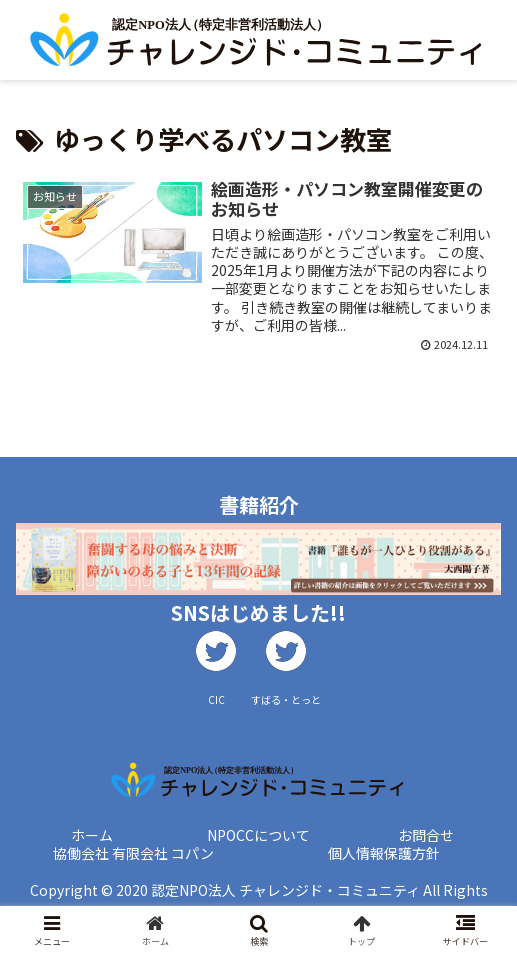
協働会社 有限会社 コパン (133, 853)
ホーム (92, 835)
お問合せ (426, 835)
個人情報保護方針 (384, 853)
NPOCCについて (258, 835)
